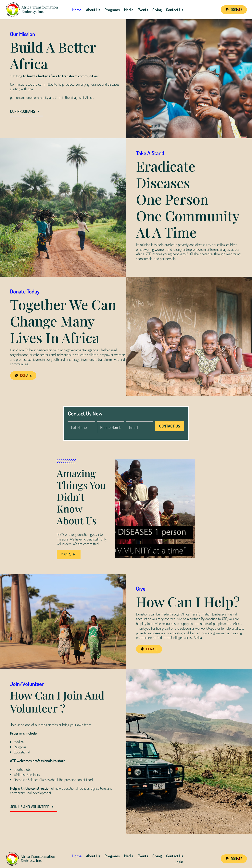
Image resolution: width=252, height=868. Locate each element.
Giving (157, 10)
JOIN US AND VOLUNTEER (30, 807)
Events (143, 10)
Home (77, 10)
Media (129, 10)
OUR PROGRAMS (23, 111)
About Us (93, 10)
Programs (112, 10)
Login (179, 862)
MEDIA (66, 554)
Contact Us (175, 10)
